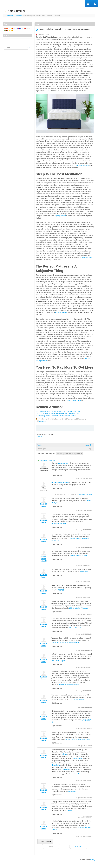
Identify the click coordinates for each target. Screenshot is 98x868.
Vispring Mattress (60, 216)
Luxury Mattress (86, 258)
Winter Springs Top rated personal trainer (65, 642)
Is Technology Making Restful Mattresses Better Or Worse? (56, 416)
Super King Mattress (82, 165)
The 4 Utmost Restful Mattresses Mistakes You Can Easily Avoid (58, 413)
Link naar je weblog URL (46, 454)
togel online (66, 769)
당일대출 (61, 590)
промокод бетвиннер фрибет (69, 684)
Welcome (19, 16)
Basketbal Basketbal (85, 495)
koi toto (64, 754)
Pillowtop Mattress (61, 312)
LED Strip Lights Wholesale (79, 608)
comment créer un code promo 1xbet (78, 739)
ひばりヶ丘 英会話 (77, 699)
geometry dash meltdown (60, 482)
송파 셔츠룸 (84, 571)
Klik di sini (70, 810)
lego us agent (73, 791)
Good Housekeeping (74, 400)
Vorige (40, 445)
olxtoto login (78, 759)
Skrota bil (77, 774)
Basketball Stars (64, 463)
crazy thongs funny (75, 627)
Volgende (88, 445)
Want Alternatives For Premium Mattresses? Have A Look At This (58, 411)
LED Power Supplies (58, 661)
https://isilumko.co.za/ (59, 523)
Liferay (93, 860)
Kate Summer (9, 16)
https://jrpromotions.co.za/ (78, 555)
